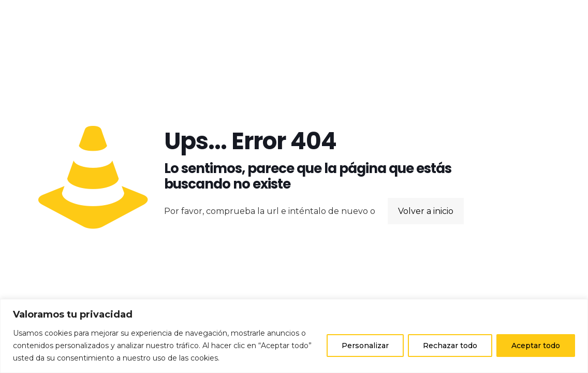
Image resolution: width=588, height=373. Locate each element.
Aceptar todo (536, 346)
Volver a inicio (426, 211)
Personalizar (365, 346)
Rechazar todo (450, 346)
